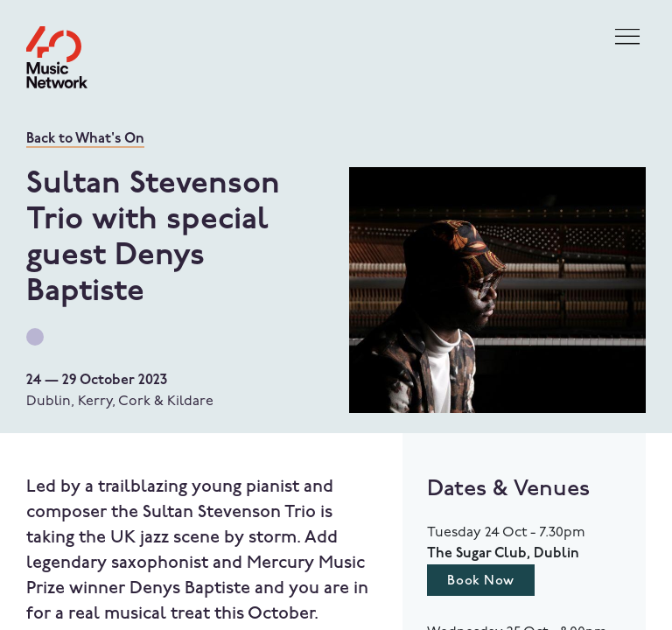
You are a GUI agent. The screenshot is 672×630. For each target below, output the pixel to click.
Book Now (480, 581)
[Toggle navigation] (627, 37)
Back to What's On (85, 139)
